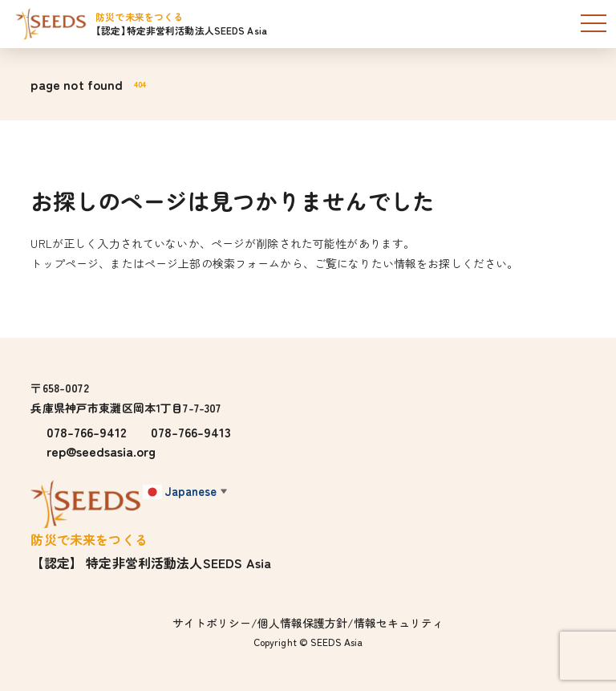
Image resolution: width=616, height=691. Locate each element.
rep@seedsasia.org (101, 451)
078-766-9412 (87, 432)
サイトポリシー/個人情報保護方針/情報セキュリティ (308, 623)
